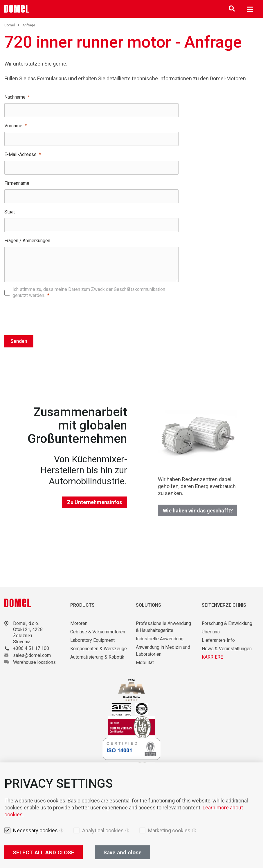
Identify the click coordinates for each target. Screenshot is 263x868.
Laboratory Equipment (92, 640)
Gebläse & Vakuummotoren (98, 632)
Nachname (15, 97)
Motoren (79, 623)
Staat (10, 212)
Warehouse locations (34, 662)
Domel (12, 25)
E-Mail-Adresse (20, 154)
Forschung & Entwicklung (227, 623)
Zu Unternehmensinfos (94, 502)
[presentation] (91, 315)
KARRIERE (212, 657)
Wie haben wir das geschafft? (198, 511)
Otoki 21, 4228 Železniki (28, 633)
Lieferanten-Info (218, 640)
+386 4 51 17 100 (31, 648)
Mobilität (145, 663)
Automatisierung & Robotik (97, 657)
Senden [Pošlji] (19, 341)
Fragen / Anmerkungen (27, 241)
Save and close (123, 852)
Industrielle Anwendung (160, 639)
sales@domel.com (32, 655)
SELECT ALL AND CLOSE (44, 852)
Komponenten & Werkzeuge (99, 649)
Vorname (13, 126)
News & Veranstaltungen (227, 649)
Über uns (211, 632)
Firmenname (17, 183)
